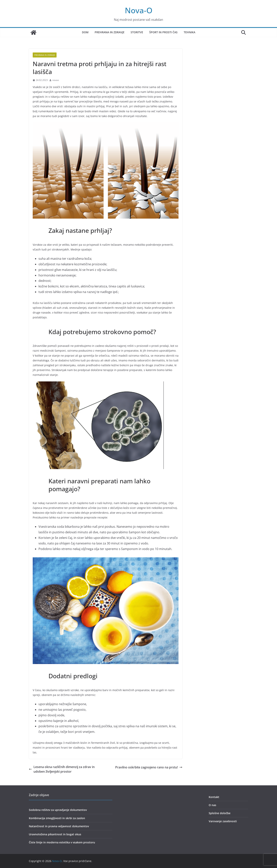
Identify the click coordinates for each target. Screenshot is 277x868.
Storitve (137, 32)
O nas (212, 805)
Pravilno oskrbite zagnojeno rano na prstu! (149, 767)
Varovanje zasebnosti (223, 821)
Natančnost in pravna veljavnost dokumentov (59, 826)
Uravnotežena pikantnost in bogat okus (55, 834)
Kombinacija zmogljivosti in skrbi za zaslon (57, 818)
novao (56, 80)
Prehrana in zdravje (110, 32)
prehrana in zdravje (45, 55)
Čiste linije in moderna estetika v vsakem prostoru (62, 842)
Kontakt (214, 797)
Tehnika (189, 32)
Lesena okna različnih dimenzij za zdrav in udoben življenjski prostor (62, 769)
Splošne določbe (220, 813)
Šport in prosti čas (163, 32)
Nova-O (139, 10)
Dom (85, 32)
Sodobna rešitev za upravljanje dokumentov (58, 810)
